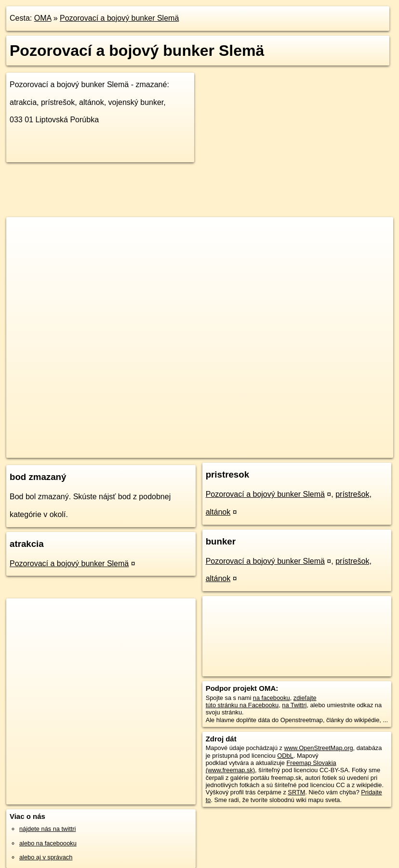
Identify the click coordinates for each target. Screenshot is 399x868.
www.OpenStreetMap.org (319, 748)
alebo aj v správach (46, 857)
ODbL (285, 756)
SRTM (296, 792)
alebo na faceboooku (48, 843)
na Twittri (294, 705)
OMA (43, 18)
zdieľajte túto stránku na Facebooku (261, 701)
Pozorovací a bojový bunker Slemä (119, 18)
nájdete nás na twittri (47, 829)
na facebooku (272, 698)
